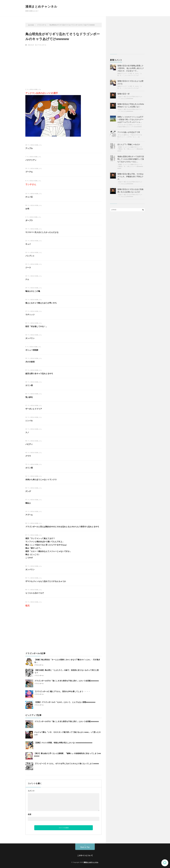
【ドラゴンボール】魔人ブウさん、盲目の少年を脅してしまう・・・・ (62, 691)
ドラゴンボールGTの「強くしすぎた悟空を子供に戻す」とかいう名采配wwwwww (67, 681)
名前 (29, 814)
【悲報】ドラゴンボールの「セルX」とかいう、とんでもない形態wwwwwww (65, 702)
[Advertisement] (64, 63)
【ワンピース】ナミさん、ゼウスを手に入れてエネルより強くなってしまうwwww (67, 764)
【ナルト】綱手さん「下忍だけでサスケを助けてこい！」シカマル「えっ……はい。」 (130, 137)
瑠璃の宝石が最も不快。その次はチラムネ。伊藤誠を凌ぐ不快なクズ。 (130, 177)
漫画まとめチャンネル (41, 7)
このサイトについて (85, 855)
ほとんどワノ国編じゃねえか (129, 144)
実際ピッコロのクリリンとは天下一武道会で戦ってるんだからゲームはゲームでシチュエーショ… (130, 119)
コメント (31, 791)
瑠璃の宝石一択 (123, 94)
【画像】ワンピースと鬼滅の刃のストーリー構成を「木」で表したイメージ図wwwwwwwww (130, 149)
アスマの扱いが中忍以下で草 (129, 132)
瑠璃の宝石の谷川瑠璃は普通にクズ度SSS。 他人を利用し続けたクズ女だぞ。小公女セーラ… (131, 68)
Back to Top (85, 847)
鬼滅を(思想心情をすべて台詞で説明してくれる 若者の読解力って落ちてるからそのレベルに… (131, 159)
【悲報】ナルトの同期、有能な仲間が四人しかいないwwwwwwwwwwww (63, 743)
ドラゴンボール (42, 45)
